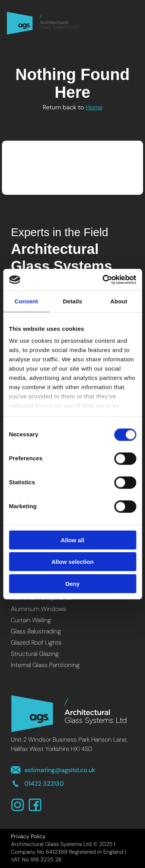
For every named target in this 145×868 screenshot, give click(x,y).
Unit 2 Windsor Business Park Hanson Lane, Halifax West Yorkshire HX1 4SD (69, 744)
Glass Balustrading (36, 631)
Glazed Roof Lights (36, 642)
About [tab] (119, 301)
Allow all (72, 540)
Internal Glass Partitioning (45, 665)
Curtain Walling (31, 620)
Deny (72, 583)
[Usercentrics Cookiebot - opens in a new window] (103, 280)
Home (94, 107)
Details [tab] (73, 301)
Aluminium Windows (38, 609)
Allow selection (72, 562)
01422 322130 (37, 784)
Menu (120, 23)
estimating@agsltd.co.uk (53, 770)
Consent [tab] (26, 301)
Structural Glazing (35, 654)
